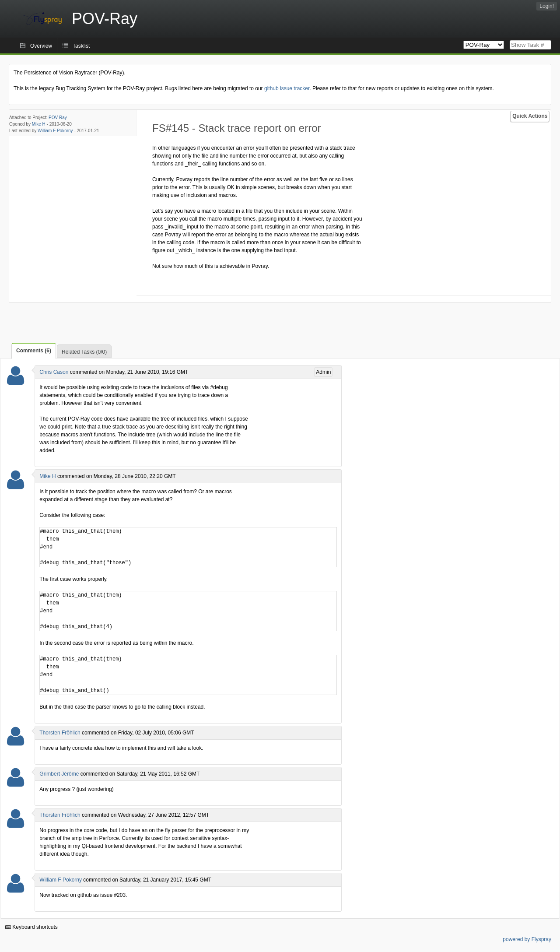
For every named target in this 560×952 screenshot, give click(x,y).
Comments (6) (34, 351)
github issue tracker (287, 88)
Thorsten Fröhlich (60, 733)
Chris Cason (54, 372)
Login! (547, 6)
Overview (41, 46)
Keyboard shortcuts (31, 927)
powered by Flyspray (527, 939)
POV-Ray (58, 118)
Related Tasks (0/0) (84, 352)
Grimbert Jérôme (59, 774)
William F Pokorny (55, 131)
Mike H (39, 124)
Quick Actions (530, 116)
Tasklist (81, 46)
